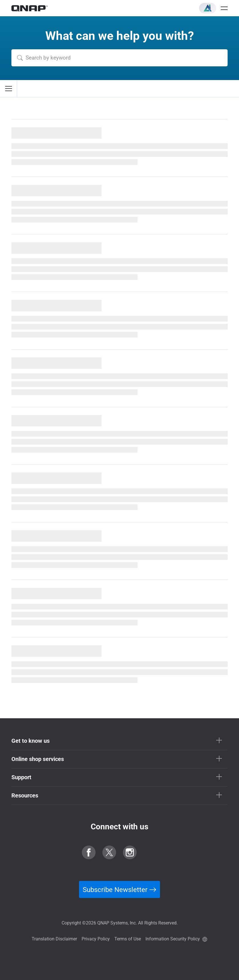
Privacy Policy (96, 939)
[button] (208, 8)
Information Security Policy (173, 939)
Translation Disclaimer (54, 939)
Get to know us (31, 741)
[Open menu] (224, 8)
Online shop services (38, 759)
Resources (25, 795)
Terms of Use (128, 939)
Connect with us (119, 827)
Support (21, 777)
